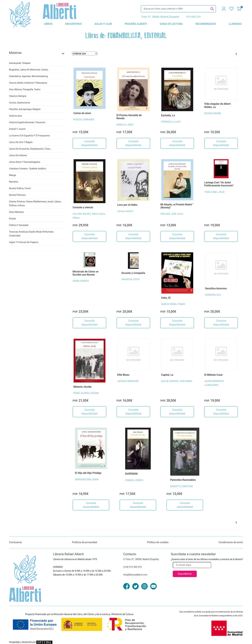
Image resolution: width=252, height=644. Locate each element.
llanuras (235, 24)
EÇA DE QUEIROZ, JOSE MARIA (177, 381)
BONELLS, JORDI (125, 125)
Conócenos (16, 542)
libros (48, 24)
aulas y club (103, 24)
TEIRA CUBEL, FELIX (214, 192)
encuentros (73, 24)
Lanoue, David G (125, 211)
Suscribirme (185, 574)
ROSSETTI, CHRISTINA (182, 486)
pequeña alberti (136, 24)
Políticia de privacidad (85, 542)
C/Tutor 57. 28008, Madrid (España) (141, 559)
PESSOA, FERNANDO (84, 120)
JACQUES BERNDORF (128, 381)
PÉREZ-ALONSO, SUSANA (86, 393)
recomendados (206, 24)
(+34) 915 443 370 (133, 567)
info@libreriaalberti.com (135, 575)
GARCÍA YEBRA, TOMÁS (173, 304)
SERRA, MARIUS (81, 281)
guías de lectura (171, 24)
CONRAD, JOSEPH (134, 480)
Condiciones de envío (231, 542)
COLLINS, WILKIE (81, 214)
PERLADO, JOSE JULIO (172, 214)
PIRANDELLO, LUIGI (171, 122)
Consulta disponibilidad (89, 143)
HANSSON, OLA (213, 295)
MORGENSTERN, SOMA (87, 479)
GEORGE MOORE (213, 113)
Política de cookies (158, 542)
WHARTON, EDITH (131, 279)
